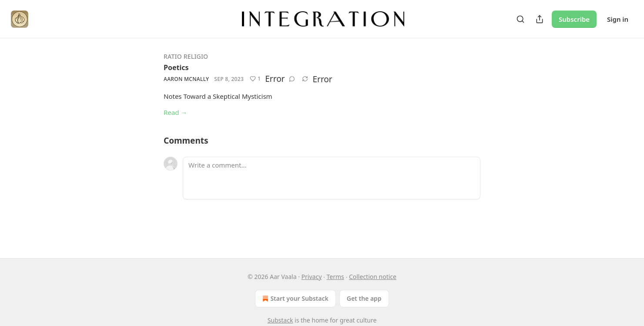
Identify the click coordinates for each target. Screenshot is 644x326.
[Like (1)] (255, 79)
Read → (175, 112)
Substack (280, 320)
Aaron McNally (186, 79)
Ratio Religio (186, 56)
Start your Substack (294, 299)
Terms (335, 277)
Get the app (364, 298)
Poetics (176, 67)
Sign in (618, 19)
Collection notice (373, 277)
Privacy (312, 277)
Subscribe (574, 19)
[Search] (520, 19)
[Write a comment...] (332, 178)
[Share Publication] (540, 19)
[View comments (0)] (292, 79)
